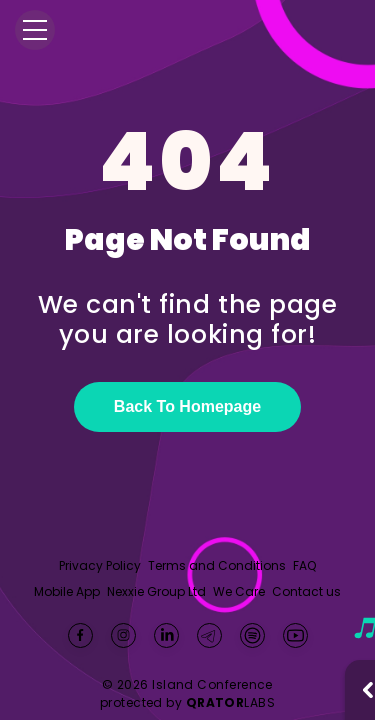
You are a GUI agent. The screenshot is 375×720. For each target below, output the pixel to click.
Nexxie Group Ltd (156, 592)
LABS (231, 702)
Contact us (306, 591)
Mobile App (67, 592)
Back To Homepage (187, 406)
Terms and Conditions (217, 566)
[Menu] (35, 30)
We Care (239, 592)
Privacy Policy (100, 566)
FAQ (304, 566)
